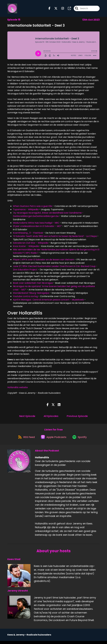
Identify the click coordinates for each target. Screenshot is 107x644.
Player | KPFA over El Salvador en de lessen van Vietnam (44, 261)
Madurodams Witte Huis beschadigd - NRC (36, 224)
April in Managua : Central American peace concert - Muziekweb (48, 301)
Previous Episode (77, 417)
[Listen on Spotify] (81, 440)
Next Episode (27, 417)
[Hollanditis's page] (68, 9)
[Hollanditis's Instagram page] (61, 9)
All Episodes (51, 417)
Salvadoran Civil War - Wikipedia (31, 244)
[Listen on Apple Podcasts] (53, 440)
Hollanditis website (18, 389)
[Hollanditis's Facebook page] (49, 9)
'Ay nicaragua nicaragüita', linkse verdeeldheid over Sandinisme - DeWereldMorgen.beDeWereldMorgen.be (48, 216)
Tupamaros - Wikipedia (26, 211)
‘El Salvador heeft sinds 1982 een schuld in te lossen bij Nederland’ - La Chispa (55, 237)
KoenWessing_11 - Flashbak (28, 234)
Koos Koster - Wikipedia (26, 247)
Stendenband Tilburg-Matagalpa (31, 294)
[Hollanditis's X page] (54, 9)
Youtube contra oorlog (26, 298)
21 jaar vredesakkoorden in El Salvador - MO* (37, 227)
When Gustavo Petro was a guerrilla (33, 207)
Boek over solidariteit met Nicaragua (33, 284)
